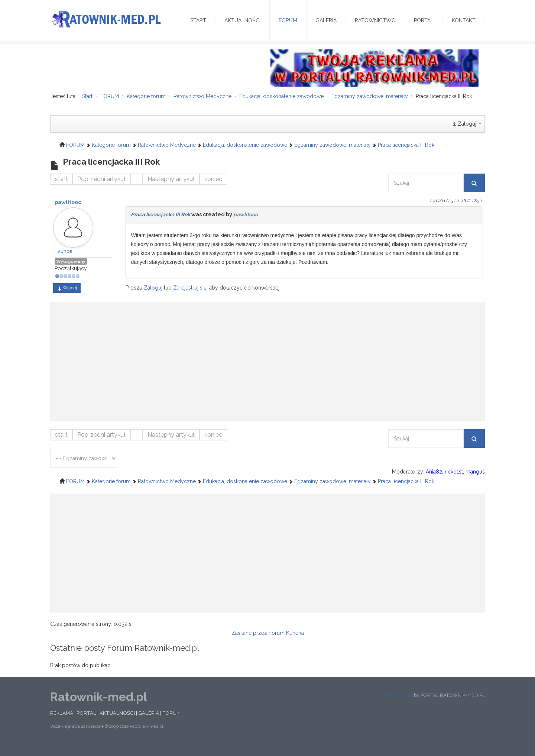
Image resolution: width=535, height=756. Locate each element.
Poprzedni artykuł (101, 188)
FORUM (171, 722)
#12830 (475, 210)
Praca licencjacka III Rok (160, 224)
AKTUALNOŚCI (117, 722)
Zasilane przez (249, 642)
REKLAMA (62, 722)
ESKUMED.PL (398, 704)
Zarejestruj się (190, 297)
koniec (213, 188)
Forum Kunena (286, 642)
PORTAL (86, 722)
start (61, 188)
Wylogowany (71, 271)
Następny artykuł (171, 188)
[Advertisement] (267, 367)
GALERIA (149, 722)
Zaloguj (153, 297)
